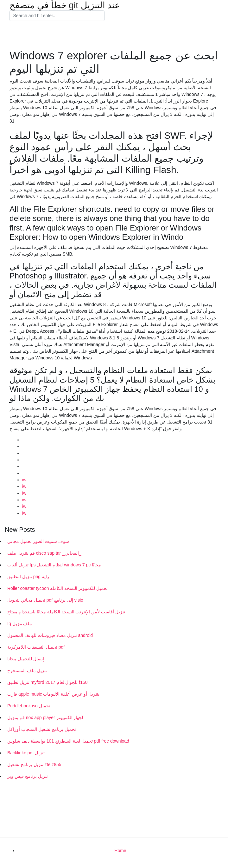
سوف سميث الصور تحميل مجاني (38, 541)
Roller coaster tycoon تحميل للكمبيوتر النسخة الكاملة (57, 588)
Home (120, 851)
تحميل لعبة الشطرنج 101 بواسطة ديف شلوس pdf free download (68, 741)
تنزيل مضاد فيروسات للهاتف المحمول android (50, 635)
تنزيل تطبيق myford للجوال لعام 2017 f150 (47, 682)
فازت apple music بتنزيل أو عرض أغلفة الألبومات (53, 694)
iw (24, 480)
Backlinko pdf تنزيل (26, 753)
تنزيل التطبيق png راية (28, 577)
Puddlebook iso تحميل (29, 706)
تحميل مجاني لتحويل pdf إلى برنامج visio (45, 600)
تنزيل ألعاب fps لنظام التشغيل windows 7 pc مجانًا (54, 565)
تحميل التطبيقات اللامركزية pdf (36, 647)
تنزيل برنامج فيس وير (28, 776)
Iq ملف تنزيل (20, 624)
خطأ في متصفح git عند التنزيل (65, 5)
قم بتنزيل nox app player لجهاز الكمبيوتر (45, 718)
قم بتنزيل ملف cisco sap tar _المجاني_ (44, 553)
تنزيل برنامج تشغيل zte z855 (34, 765)
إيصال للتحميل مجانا (26, 659)
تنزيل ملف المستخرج (27, 671)
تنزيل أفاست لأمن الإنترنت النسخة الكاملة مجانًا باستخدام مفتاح (66, 612)
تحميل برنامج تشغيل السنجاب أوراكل (42, 729)
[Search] (57, 16)
